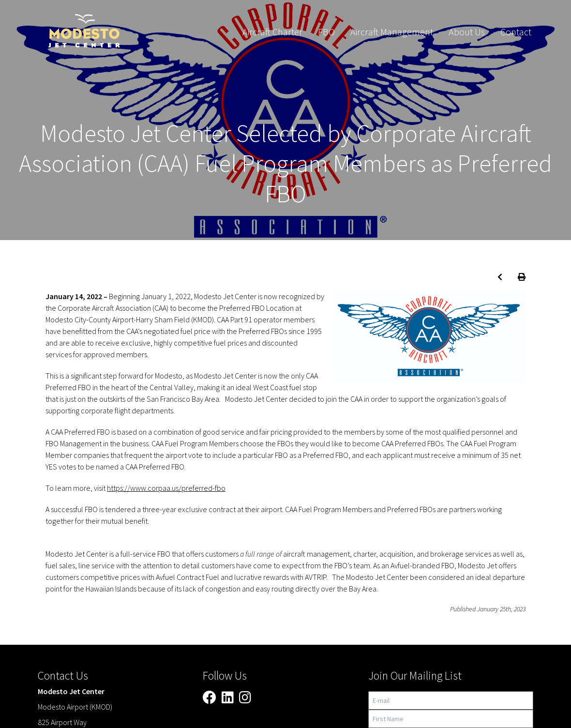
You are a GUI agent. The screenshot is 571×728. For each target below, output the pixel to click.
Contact (516, 32)
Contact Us (63, 675)
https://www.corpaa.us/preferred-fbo (166, 488)
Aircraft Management (392, 32)
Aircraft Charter (272, 32)
